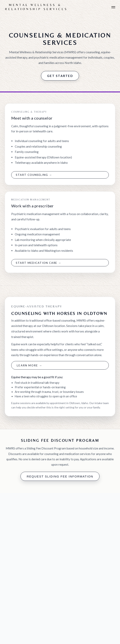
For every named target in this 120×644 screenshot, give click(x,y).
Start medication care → (38, 263)
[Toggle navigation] (113, 7)
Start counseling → (34, 175)
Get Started (60, 76)
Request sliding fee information (60, 476)
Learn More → (29, 365)
